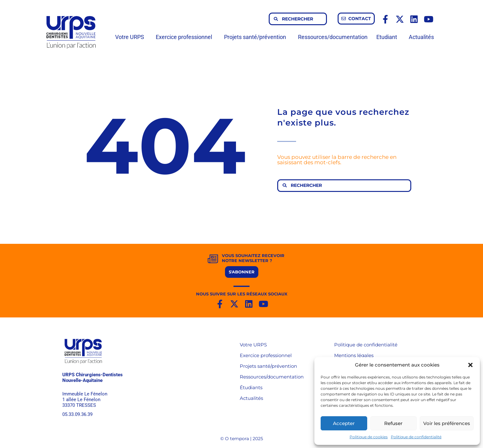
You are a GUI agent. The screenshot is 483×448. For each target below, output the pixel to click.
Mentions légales (354, 355)
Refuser (393, 423)
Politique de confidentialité (416, 437)
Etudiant (388, 37)
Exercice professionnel (185, 37)
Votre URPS (131, 37)
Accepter (344, 423)
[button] (470, 365)
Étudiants (251, 387)
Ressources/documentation (333, 37)
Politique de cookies (369, 437)
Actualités (421, 37)
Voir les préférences (447, 423)
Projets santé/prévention (257, 37)
